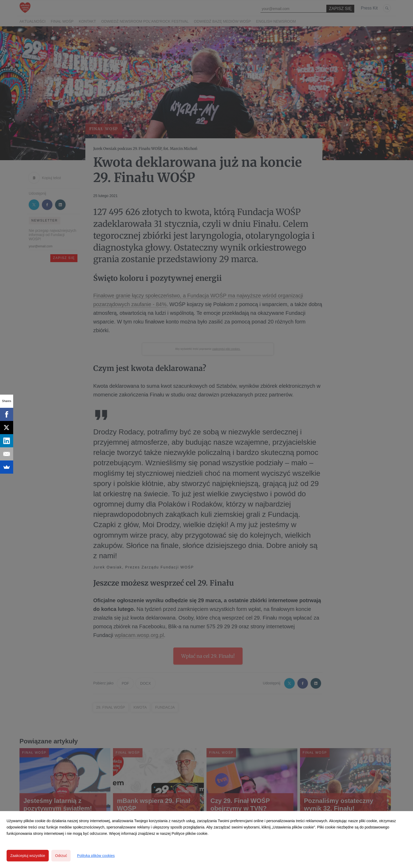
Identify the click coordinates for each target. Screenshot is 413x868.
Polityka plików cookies (96, 856)
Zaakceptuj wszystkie (28, 856)
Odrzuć (61, 856)
